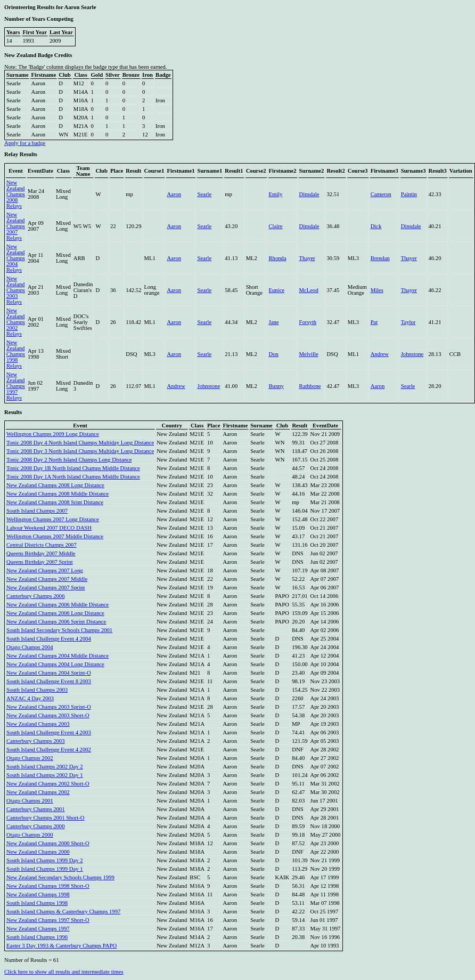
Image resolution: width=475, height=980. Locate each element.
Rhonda (278, 258)
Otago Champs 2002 (30, 758)
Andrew (380, 354)
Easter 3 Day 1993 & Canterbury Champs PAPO (62, 946)
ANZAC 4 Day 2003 (30, 698)
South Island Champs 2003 (37, 690)
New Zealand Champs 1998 (38, 894)
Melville (309, 354)
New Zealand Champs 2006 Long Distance (55, 613)
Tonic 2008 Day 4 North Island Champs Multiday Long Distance (80, 443)
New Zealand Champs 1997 (38, 929)
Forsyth (308, 322)
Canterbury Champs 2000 (36, 826)
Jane (274, 322)
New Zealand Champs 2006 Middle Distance (58, 605)
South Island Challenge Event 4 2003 (49, 732)
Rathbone (310, 386)
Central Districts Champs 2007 (42, 545)
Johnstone (412, 354)
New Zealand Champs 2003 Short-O (48, 715)
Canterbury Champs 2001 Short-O (46, 818)
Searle (205, 194)
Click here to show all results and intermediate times (64, 972)
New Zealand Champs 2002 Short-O (48, 784)
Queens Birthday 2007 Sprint (40, 562)
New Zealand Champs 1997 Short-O (48, 920)
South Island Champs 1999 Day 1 (45, 869)
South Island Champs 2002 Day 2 (45, 767)
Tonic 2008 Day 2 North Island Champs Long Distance (69, 460)
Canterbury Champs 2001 (36, 809)
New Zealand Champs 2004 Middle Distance (58, 656)
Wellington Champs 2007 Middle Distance (55, 536)
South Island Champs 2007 (37, 511)
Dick (376, 226)
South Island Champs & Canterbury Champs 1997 (63, 912)
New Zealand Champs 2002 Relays (16, 322)
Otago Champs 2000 (30, 835)
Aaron (174, 194)
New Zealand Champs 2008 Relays (16, 194)
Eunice (277, 290)
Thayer (307, 258)
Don (274, 354)
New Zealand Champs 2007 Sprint (46, 588)
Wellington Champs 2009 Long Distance (53, 434)
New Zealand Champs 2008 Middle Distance (58, 494)
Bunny (276, 386)
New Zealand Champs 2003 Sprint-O (49, 707)
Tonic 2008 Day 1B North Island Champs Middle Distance (73, 468)
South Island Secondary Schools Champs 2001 (59, 630)
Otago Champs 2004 (30, 647)
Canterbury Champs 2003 (36, 741)
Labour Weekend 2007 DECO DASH (49, 528)
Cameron (381, 194)
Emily (276, 194)
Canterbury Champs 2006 (36, 596)
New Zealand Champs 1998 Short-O (48, 886)
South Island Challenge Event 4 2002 (49, 750)
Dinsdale (309, 194)
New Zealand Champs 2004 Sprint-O (49, 673)
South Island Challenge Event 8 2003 (49, 681)
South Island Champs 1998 (37, 903)
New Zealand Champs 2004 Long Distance (55, 664)
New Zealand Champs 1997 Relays (16, 386)
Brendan (380, 258)
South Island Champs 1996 (37, 937)
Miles (377, 290)
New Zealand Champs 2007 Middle (47, 579)
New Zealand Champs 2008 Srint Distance (55, 502)
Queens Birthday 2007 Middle (41, 553)
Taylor (408, 322)
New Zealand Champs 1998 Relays (16, 354)
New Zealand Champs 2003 (38, 724)
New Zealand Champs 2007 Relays (16, 226)
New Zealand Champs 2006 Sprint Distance (56, 622)
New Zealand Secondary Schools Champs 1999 (60, 877)
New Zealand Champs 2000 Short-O (48, 843)
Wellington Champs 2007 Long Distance (53, 519)
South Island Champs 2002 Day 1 (45, 775)
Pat (374, 322)
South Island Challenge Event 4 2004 (49, 639)
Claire (276, 226)
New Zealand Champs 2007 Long (45, 570)
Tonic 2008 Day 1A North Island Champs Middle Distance (73, 477)
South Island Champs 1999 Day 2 (45, 860)
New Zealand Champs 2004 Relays (16, 258)
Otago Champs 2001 (30, 801)
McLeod (309, 290)
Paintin (409, 194)
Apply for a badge (25, 143)
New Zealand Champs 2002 (38, 792)
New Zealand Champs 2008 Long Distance (55, 485)
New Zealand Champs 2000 (38, 852)
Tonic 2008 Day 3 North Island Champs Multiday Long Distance (80, 451)
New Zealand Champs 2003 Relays (16, 290)
